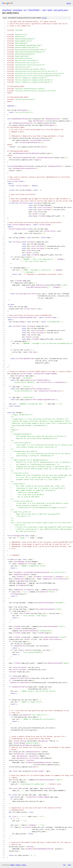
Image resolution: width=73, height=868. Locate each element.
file (44, 18)
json (69, 865)
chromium (7, 10)
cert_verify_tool (61, 10)
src (25, 10)
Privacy (18, 865)
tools (50, 10)
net (44, 10)
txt (64, 865)
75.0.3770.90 (34, 10)
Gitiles (12, 865)
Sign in (69, 3)
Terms (24, 865)
